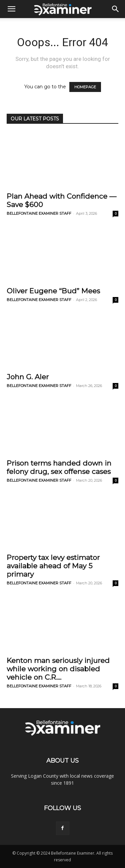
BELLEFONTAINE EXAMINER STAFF (39, 213)
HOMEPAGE (85, 87)
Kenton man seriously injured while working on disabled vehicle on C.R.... (58, 669)
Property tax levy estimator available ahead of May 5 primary (53, 566)
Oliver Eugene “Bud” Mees (53, 291)
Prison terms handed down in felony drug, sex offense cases (59, 467)
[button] (11, 9)
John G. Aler (28, 377)
